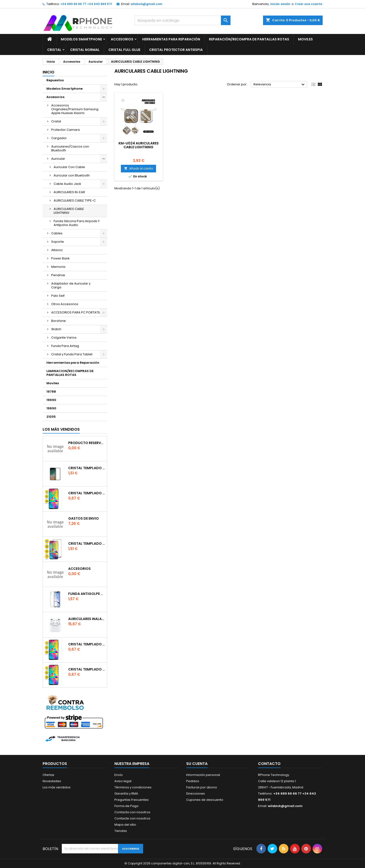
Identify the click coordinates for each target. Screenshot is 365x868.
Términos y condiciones (133, 787)
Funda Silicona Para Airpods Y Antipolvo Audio (77, 223)
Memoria (58, 267)
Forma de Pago (126, 806)
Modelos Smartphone (81, 39)
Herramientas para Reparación (171, 39)
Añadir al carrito (138, 168)
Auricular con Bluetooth (72, 175)
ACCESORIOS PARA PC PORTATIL (76, 312)
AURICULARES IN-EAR (69, 192)
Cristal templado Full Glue (87, 468)
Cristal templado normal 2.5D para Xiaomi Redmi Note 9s (87, 644)
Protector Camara (65, 130)
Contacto (269, 764)
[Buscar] (183, 20)
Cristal (54, 50)
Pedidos (193, 781)
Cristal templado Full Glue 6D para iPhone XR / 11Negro (87, 544)
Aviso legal (123, 781)
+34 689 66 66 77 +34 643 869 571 (86, 4)
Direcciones (196, 794)
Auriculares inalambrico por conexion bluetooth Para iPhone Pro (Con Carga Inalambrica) (87, 619)
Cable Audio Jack (67, 184)
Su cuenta (197, 764)
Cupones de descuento (205, 800)
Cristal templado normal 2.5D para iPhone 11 (87, 669)
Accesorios (122, 39)
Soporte (58, 242)
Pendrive (58, 275)
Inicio (48, 72)
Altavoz (57, 250)
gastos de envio (84, 518)
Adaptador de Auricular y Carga (71, 285)
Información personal (203, 775)
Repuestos (55, 80)
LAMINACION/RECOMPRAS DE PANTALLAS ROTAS (70, 373)
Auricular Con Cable (69, 167)
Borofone (59, 321)
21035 (51, 417)
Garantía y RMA (126, 794)
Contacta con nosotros (132, 812)
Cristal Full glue (124, 50)
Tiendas (121, 831)
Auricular (58, 159)
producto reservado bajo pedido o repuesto (87, 443)
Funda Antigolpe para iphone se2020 (87, 594)
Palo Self (58, 296)
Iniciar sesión (280, 4)
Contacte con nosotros (132, 818)
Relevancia (280, 85)
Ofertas (48, 775)
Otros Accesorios (65, 304)
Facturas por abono (202, 787)
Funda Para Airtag (65, 346)
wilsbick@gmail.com (146, 4)
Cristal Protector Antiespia (176, 50)
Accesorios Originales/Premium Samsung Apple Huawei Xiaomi (75, 109)
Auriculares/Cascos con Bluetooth (70, 148)
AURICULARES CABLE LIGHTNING (69, 211)
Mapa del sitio (125, 825)
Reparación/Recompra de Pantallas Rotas (249, 39)
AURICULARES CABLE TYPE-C (75, 201)
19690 (51, 400)
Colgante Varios (64, 338)
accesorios (79, 569)
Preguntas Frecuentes (132, 800)
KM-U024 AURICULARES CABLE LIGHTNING (139, 145)
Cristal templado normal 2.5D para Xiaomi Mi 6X (87, 493)
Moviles (305, 39)
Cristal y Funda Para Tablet (72, 354)
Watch (56, 329)
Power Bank (60, 258)
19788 (51, 392)
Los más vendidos (61, 429)
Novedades (52, 781)
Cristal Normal (85, 50)
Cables (57, 233)
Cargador (59, 138)
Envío (119, 775)
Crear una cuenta (308, 4)
